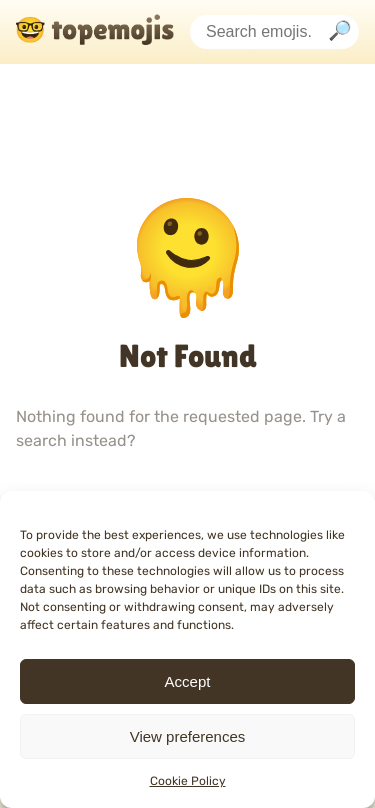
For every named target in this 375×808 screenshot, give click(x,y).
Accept (188, 681)
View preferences (188, 736)
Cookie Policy (188, 781)
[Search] (340, 32)
